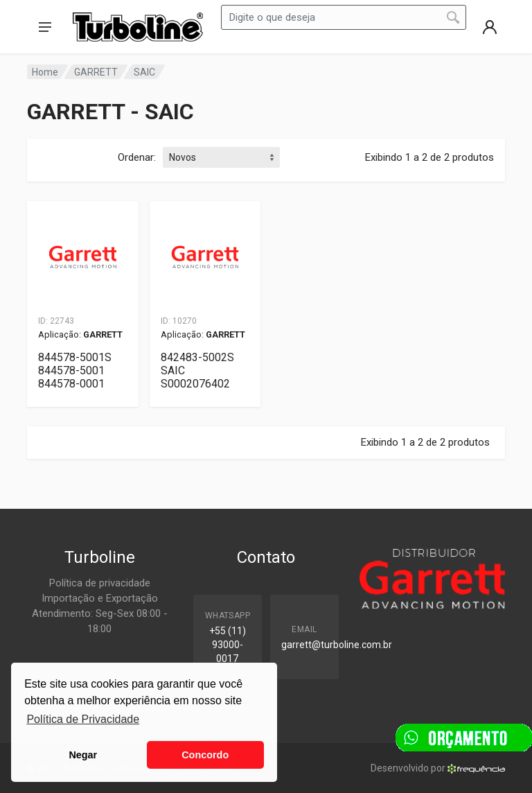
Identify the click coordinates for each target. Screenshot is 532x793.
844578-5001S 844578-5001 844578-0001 (75, 371)
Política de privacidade (100, 583)
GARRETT (96, 72)
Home (45, 72)
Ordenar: (137, 157)
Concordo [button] (205, 755)
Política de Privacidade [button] (83, 719)
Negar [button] (83, 755)
